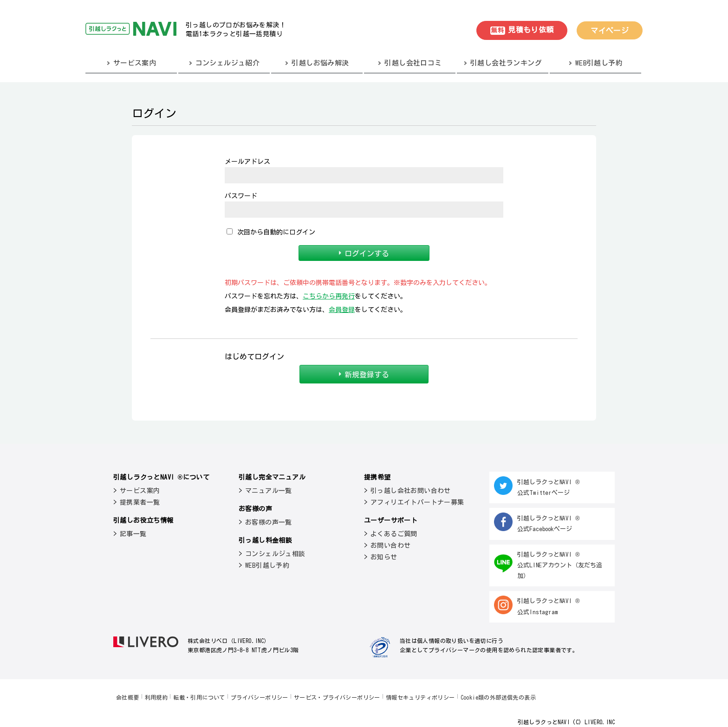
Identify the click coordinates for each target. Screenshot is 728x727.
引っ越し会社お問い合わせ (411, 491)
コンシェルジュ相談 (275, 554)
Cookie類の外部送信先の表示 (498, 697)
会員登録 (342, 310)
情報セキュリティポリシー (420, 697)
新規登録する (364, 374)
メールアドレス (247, 162)
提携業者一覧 (140, 502)
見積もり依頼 (522, 30)
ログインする (364, 253)
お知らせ (384, 557)
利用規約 (156, 697)
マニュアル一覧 (269, 491)
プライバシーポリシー (260, 697)
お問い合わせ (390, 545)
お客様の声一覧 (269, 522)
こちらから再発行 (329, 296)
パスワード (241, 196)
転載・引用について (199, 697)
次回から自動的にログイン (271, 232)
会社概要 (128, 697)
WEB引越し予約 (267, 565)
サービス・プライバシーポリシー (337, 697)
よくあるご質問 (394, 534)
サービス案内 (140, 491)
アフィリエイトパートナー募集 (417, 502)
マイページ (610, 31)
